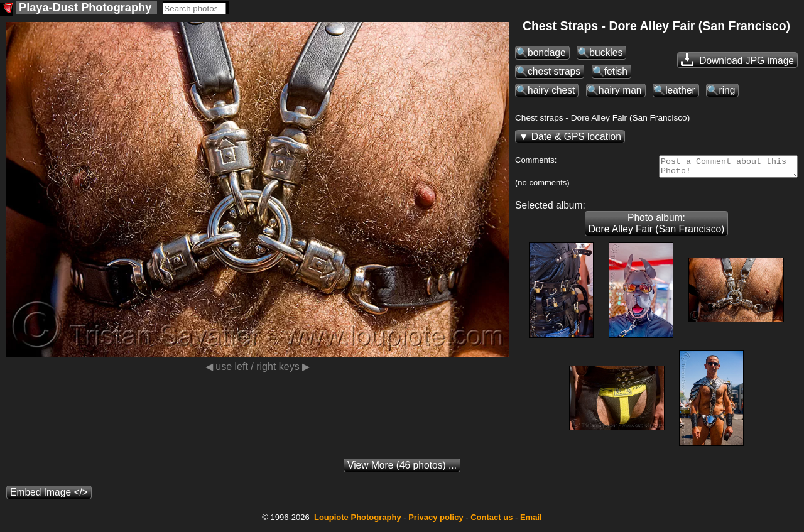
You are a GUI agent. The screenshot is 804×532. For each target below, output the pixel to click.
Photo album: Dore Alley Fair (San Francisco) (657, 227)
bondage (547, 52)
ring (727, 90)
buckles (606, 52)
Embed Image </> (49, 496)
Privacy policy (436, 521)
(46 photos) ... (402, 469)
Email (531, 521)
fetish (616, 71)
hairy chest (551, 90)
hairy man (620, 90)
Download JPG (737, 60)
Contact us (492, 521)
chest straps (554, 71)
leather (680, 90)
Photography (358, 521)
